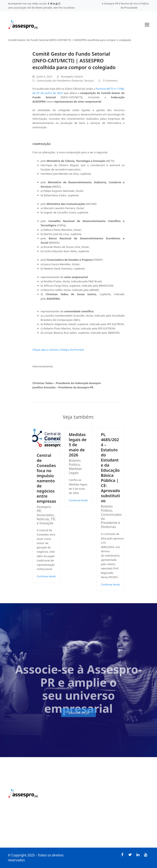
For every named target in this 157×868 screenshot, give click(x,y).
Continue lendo (46, 576)
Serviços (89, 81)
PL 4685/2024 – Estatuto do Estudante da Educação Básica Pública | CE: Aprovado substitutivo (110, 468)
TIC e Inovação (46, 521)
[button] (147, 25)
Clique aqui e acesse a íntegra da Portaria (58, 350)
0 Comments (110, 81)
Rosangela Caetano (72, 77)
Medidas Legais (75, 471)
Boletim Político (75, 463)
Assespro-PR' (44, 509)
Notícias (43, 519)
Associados (45, 515)
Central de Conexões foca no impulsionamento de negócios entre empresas (47, 478)
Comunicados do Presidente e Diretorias (60, 81)
